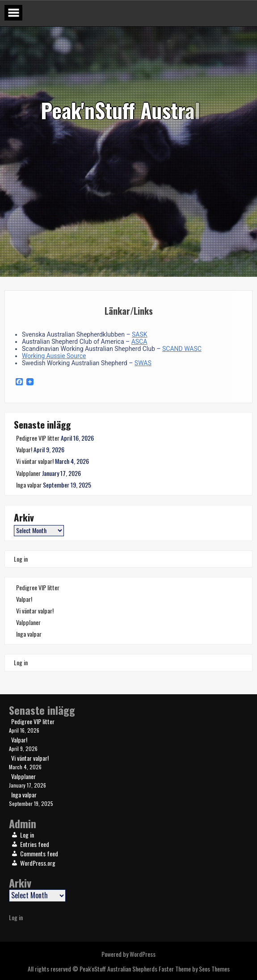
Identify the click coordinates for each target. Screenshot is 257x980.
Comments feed (39, 853)
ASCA (139, 342)
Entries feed (35, 844)
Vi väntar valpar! (35, 461)
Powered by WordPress (128, 954)
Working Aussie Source (54, 356)
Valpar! (24, 449)
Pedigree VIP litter (38, 438)
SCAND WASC (182, 349)
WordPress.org (38, 863)
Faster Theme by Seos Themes (194, 969)
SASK (140, 334)
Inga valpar (29, 485)
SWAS (143, 363)
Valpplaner (28, 473)
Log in (21, 559)
